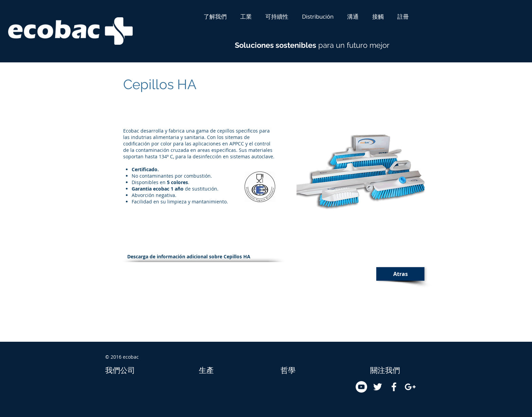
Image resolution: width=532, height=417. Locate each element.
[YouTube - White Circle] (361, 387)
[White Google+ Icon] (410, 387)
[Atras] (400, 274)
